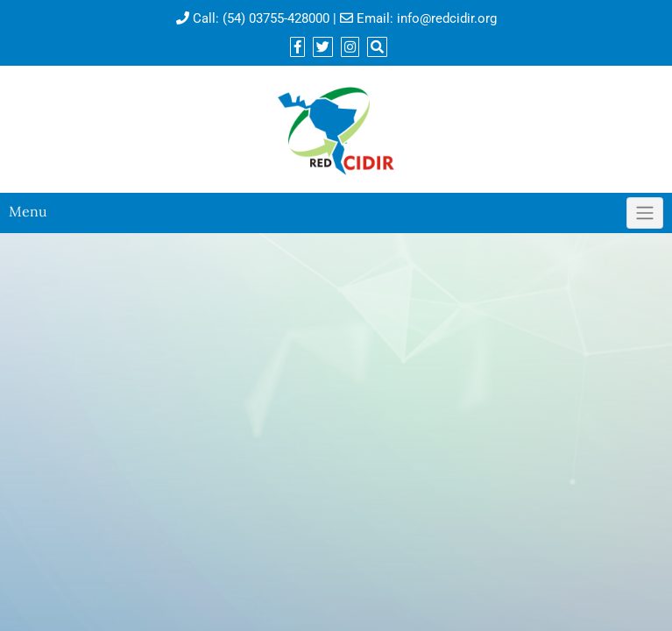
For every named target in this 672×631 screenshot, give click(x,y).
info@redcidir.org (447, 18)
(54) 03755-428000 (276, 18)
